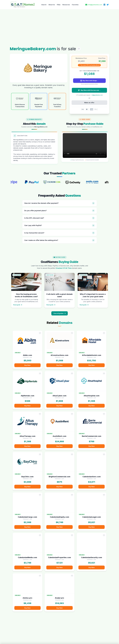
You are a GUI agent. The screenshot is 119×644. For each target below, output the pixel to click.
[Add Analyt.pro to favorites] (72, 576)
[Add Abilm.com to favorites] (40, 333)
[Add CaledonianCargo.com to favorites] (40, 495)
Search (44, 5)
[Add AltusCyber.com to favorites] (72, 374)
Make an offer (89, 103)
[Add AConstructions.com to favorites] (72, 333)
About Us (52, 5)
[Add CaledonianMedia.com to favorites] (40, 535)
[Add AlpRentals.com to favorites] (40, 374)
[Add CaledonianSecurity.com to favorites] (104, 535)
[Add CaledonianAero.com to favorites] (104, 454)
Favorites (75, 5)
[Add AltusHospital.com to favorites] (104, 374)
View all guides (60, 313)
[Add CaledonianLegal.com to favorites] (104, 495)
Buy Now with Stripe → (89, 81)
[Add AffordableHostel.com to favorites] (104, 333)
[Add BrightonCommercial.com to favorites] (72, 454)
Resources (66, 5)
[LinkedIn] (104, 5)
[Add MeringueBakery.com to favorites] (79, 49)
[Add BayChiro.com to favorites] (40, 454)
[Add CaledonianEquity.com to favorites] (72, 495)
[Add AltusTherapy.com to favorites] (40, 414)
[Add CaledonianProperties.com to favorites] (72, 535)
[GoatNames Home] (23, 5)
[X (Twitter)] (108, 5)
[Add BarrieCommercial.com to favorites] (104, 414)
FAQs (59, 5)
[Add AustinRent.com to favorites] (72, 414)
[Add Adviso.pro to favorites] (40, 576)
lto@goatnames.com (97, 95)
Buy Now (27, 365)
